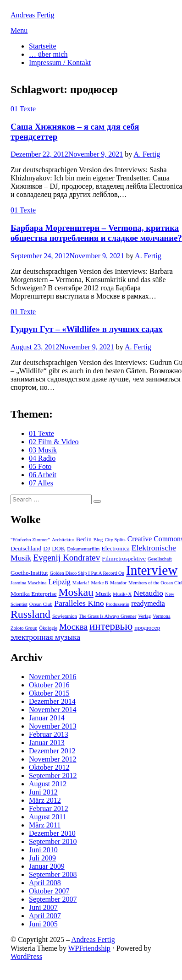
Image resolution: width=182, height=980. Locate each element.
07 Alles (41, 483)
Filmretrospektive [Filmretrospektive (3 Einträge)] (124, 558)
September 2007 (53, 899)
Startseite (43, 46)
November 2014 (53, 710)
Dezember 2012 (52, 751)
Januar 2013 (47, 743)
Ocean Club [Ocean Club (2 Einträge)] (41, 604)
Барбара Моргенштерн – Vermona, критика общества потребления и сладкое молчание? (96, 233)
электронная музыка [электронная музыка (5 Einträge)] (45, 637)
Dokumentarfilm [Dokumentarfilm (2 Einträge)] (83, 549)
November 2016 (53, 677)
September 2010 (53, 841)
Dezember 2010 (52, 833)
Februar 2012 (49, 808)
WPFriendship (89, 948)
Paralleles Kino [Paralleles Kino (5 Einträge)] (79, 603)
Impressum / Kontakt (60, 63)
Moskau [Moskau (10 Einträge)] (76, 592)
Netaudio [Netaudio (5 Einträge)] (148, 593)
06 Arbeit (43, 475)
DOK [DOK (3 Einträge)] (58, 548)
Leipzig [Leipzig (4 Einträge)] (59, 582)
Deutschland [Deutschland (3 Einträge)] (26, 548)
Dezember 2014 (52, 701)
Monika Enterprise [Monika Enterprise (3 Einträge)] (34, 594)
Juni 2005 (43, 924)
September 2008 (53, 874)
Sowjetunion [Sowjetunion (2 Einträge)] (65, 616)
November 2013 (53, 726)
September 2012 (53, 776)
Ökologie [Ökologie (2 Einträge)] (48, 628)
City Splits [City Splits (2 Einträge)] (115, 540)
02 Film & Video (54, 442)
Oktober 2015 (49, 693)
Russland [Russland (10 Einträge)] (30, 614)
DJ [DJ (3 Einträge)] (47, 548)
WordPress (26, 956)
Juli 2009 (42, 858)
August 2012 (48, 784)
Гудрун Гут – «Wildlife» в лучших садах (86, 329)
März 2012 (45, 800)
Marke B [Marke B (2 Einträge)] (99, 583)
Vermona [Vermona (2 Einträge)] (161, 616)
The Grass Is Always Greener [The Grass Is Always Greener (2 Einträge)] (108, 616)
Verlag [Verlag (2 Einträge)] (144, 616)
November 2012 (53, 759)
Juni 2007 (43, 907)
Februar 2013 (49, 734)
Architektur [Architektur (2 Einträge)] (63, 540)
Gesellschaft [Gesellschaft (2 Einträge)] (160, 559)
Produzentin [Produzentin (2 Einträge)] (118, 604)
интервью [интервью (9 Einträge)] (111, 626)
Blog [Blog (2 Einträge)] (98, 540)
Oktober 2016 (49, 685)
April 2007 (45, 916)
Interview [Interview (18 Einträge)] (152, 570)
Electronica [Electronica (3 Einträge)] (115, 548)
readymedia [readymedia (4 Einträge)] (148, 603)
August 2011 (48, 817)
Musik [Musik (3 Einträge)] (103, 594)
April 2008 (45, 883)
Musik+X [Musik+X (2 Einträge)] (122, 594)
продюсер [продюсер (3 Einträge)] (147, 628)
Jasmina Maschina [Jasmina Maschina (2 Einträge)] (28, 583)
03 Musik (43, 450)
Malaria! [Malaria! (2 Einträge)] (81, 583)
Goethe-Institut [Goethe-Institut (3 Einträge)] (29, 573)
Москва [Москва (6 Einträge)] (73, 627)
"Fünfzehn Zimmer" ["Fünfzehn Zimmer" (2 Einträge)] (30, 540)
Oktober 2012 (49, 767)
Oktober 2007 (49, 891)
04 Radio (42, 458)
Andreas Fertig (33, 15)
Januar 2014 (47, 718)
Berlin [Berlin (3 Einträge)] (84, 539)
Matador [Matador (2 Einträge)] (118, 583)
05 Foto (40, 466)
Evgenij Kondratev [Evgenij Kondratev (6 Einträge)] (66, 558)
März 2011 (45, 825)
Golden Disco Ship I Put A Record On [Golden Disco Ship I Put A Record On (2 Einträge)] (87, 573)
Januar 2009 (47, 866)
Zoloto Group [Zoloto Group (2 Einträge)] (24, 628)
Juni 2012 (43, 792)
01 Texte (23, 109)
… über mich (48, 54)
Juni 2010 (43, 850)
